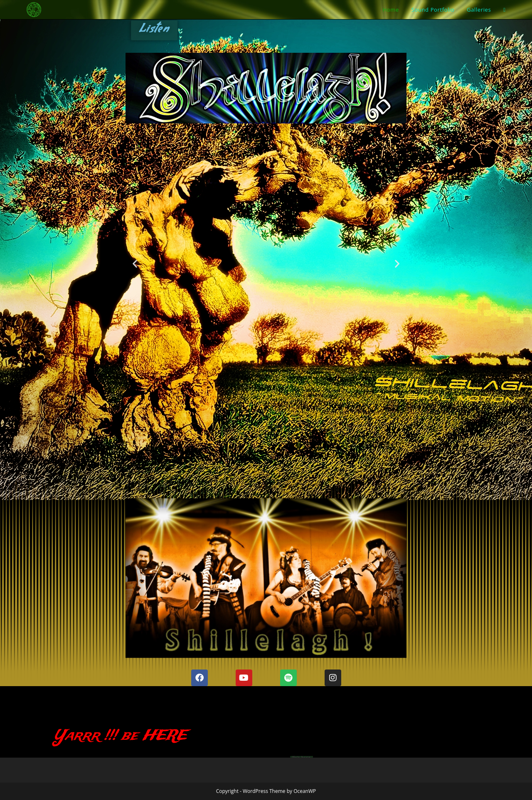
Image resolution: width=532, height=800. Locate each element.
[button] (135, 263)
